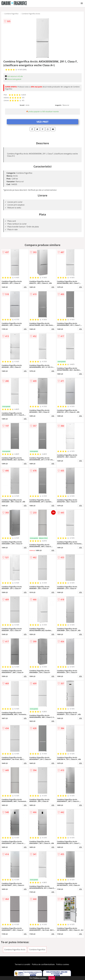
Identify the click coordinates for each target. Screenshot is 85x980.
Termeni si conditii (23, 964)
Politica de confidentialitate (43, 964)
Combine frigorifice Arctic (31, 14)
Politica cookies (63, 964)
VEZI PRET (43, 122)
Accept (52, 978)
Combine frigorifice (11, 14)
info (25, 287)
